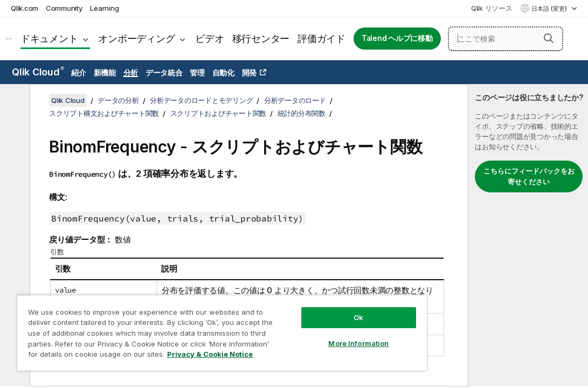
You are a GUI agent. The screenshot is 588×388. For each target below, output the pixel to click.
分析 (131, 72)
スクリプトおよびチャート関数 (219, 113)
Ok (301, 299)
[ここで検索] (506, 39)
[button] (549, 38)
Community (64, 8)
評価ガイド (321, 39)
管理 (197, 72)
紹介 (79, 72)
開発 (250, 72)
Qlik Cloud (38, 72)
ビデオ (209, 39)
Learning (104, 8)
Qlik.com (25, 8)
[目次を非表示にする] (13, 101)
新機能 (105, 72)
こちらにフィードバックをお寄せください (529, 176)
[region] (188, 323)
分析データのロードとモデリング (201, 100)
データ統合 (164, 72)
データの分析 (118, 100)
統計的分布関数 (302, 113)
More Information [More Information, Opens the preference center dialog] (301, 324)
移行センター (261, 39)
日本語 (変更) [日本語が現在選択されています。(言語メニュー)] (550, 9)
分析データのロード (295, 100)
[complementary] (528, 235)
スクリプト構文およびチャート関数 (104, 113)
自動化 (223, 72)
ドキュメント (49, 39)
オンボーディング (136, 39)
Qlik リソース (492, 8)
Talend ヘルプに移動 (397, 38)
